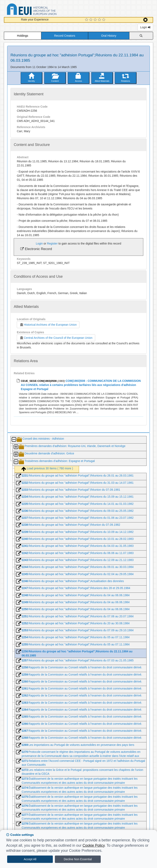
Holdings (23, 36)
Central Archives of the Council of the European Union (56, 338)
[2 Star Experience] (91, 20)
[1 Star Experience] (87, 20)
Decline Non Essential (78, 859)
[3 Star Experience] (96, 20)
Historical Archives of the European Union (48, 325)
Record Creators (65, 36)
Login (145, 27)
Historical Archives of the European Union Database (43, 10)
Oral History (109, 36)
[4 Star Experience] (100, 20)
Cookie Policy (94, 845)
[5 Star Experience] (104, 20)
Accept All (30, 859)
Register (52, 243)
